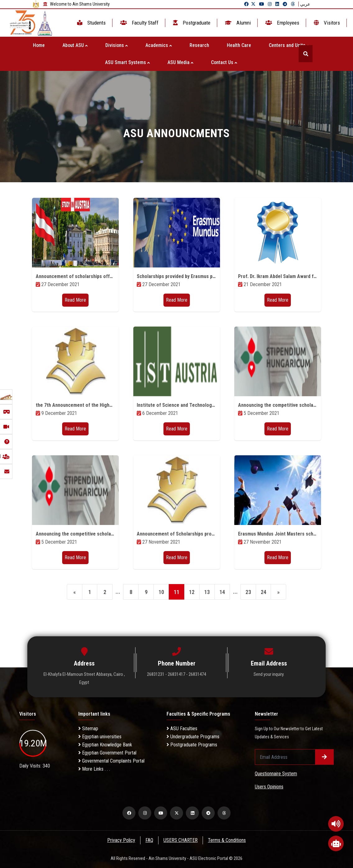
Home (39, 45)
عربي (305, 4)
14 (222, 592)
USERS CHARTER (181, 840)
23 (248, 592)
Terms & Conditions (227, 840)
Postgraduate (191, 23)
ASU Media (180, 62)
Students (91, 23)
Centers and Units (289, 45)
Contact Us (224, 62)
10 (161, 592)
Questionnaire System (276, 774)
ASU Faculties (182, 729)
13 (207, 592)
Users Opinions (269, 787)
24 (264, 592)
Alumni (237, 23)
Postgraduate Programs (192, 745)
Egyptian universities (100, 737)
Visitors (326, 23)
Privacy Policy (121, 840)
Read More (75, 300)
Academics (159, 45)
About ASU (75, 45)
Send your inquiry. (269, 674)
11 (176, 592)
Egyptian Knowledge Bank (105, 745)
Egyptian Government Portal (107, 753)
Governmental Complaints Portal (111, 761)
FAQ (149, 840)
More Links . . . (94, 769)
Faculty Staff (139, 23)
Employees (282, 23)
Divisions (117, 45)
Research (199, 45)
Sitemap (88, 729)
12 (192, 592)
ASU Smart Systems (127, 62)
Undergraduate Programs (193, 737)
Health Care (239, 45)
